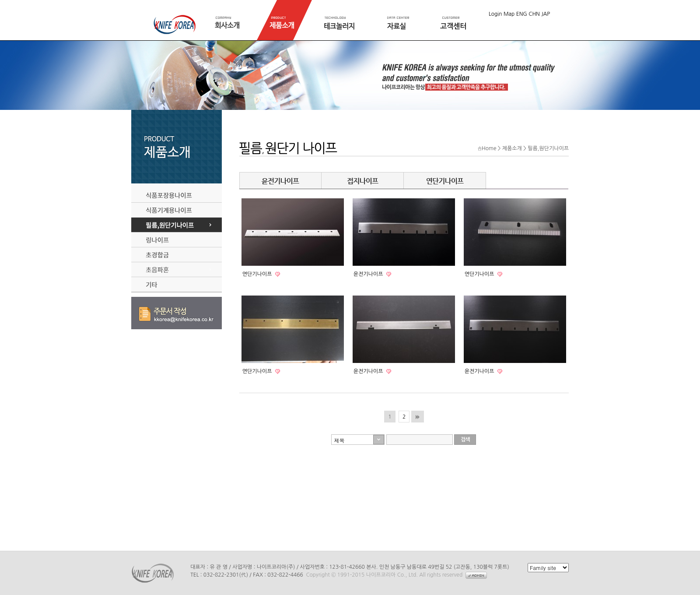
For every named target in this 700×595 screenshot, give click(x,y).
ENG (522, 14)
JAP (546, 14)
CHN (534, 14)
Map (509, 14)
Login (495, 14)
